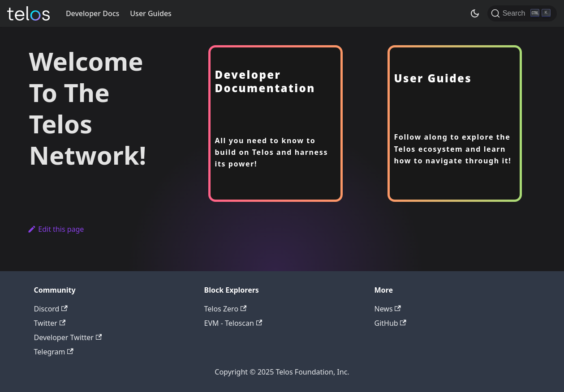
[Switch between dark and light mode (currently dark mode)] (475, 13)
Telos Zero (226, 309)
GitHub (390, 323)
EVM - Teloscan (233, 323)
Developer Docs (93, 13)
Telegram (54, 352)
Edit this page (56, 229)
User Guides (151, 13)
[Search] (522, 13)
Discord (51, 309)
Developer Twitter (68, 337)
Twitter (50, 323)
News (388, 309)
